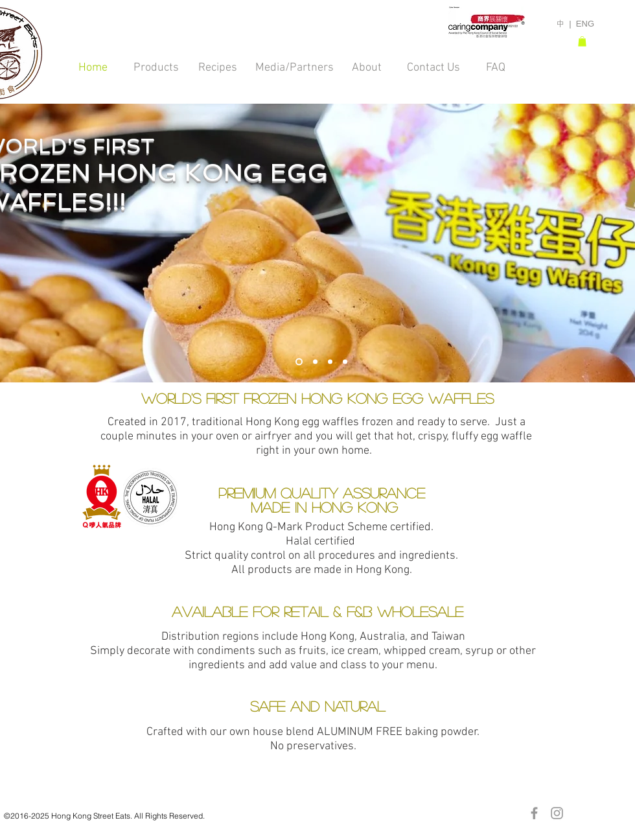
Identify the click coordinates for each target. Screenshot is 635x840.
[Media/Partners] (294, 68)
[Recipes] (218, 68)
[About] (367, 68)
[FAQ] (496, 68)
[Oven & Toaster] (330, 362)
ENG (585, 24)
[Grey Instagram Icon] (557, 813)
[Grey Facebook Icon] (534, 813)
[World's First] (299, 362)
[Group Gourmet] (315, 362)
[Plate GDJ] (345, 362)
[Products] (156, 68)
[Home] (93, 68)
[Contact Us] (433, 68)
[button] (582, 41)
